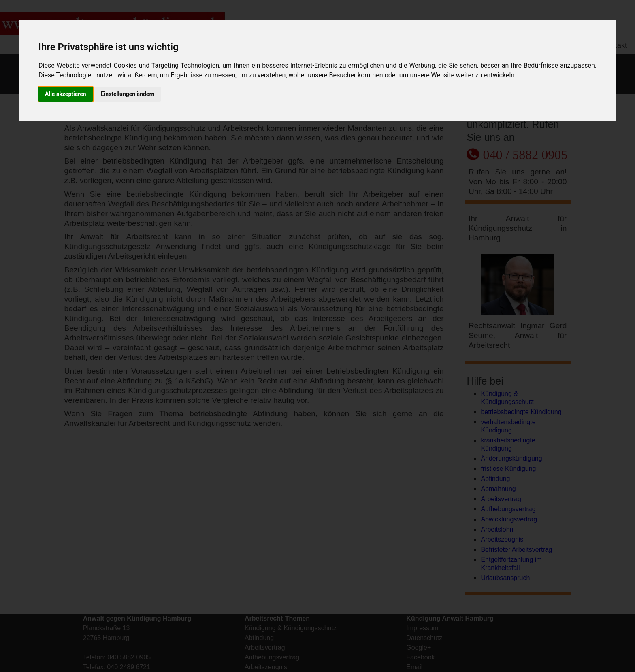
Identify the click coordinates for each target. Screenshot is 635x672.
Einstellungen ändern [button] (128, 94)
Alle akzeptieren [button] (66, 94)
